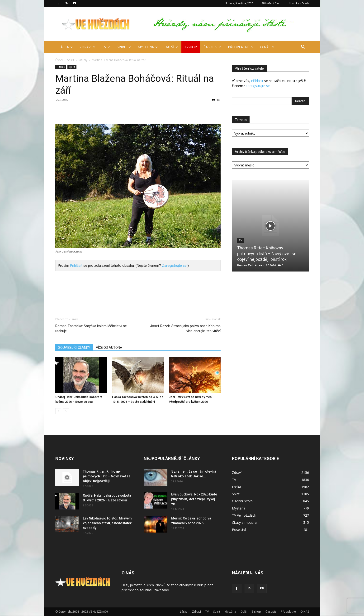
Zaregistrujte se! (175, 266)
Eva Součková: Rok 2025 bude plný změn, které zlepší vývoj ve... (194, 499)
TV (106, 47)
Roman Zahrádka (250, 265)
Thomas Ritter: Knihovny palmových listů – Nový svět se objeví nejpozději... (107, 476)
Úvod (59, 60)
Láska (66, 47)
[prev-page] (58, 411)
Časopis (212, 47)
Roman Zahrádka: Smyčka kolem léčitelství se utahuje (91, 328)
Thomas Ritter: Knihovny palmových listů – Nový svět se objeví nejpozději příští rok (267, 254)
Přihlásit (76, 266)
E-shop (191, 47)
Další (171, 47)
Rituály (83, 60)
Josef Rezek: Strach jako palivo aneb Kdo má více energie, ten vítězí (185, 328)
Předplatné (241, 47)
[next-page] (66, 411)
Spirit (124, 47)
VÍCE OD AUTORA (109, 348)
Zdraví (87, 47)
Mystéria (148, 47)
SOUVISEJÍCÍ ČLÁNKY (74, 348)
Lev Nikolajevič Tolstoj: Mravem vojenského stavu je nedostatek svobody (107, 523)
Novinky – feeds (299, 3)
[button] (303, 47)
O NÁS (267, 47)
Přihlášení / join (271, 3)
